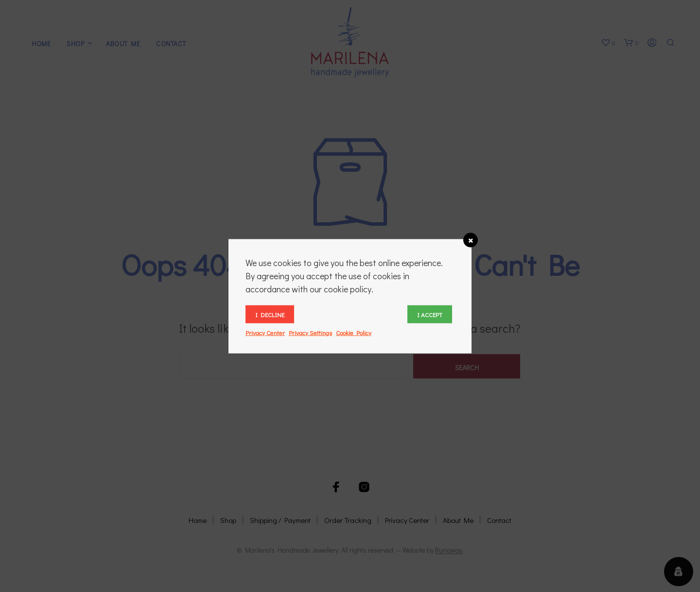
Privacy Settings (310, 332)
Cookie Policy (354, 332)
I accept (430, 314)
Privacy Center (265, 332)
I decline (270, 314)
